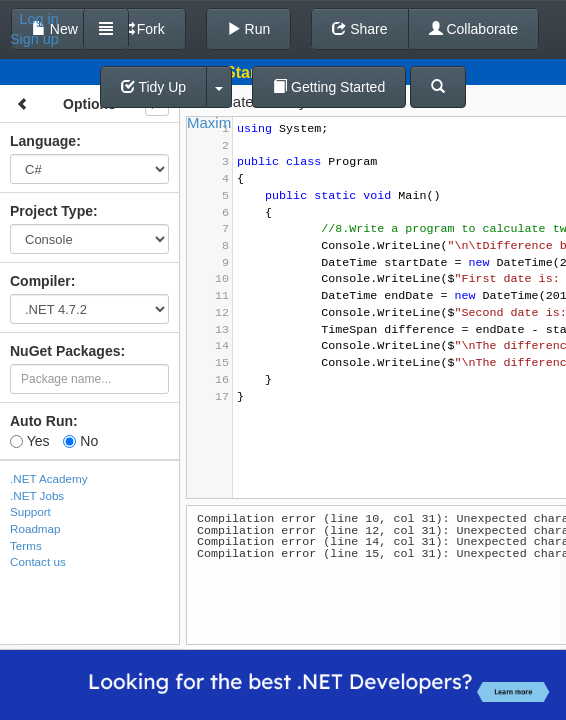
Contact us (38, 561)
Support (30, 511)
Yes (29, 441)
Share (359, 29)
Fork (142, 29)
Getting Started (329, 87)
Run (249, 29)
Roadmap (35, 528)
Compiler (40, 281)
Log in (39, 19)
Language (43, 141)
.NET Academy (49, 478)
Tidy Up (153, 87)
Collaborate (474, 29)
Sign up (34, 39)
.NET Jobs (37, 495)
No (80, 441)
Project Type (51, 211)
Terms (26, 545)
